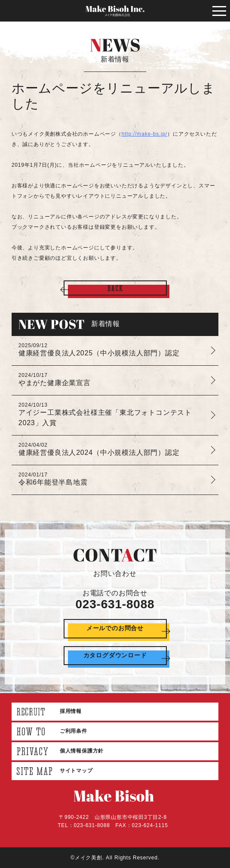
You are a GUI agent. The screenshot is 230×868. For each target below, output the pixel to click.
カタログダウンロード (115, 655)
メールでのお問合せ (115, 628)
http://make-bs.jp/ (144, 134)
